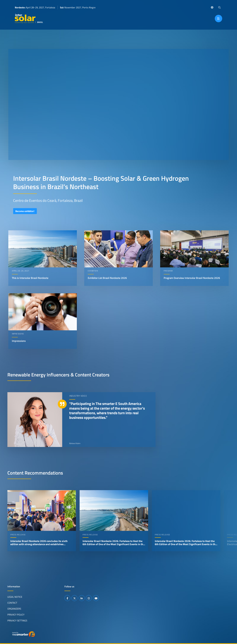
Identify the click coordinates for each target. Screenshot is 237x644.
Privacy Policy (16, 615)
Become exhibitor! (25, 211)
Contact (12, 603)
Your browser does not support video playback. (118, 104)
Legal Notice (15, 597)
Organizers (14, 609)
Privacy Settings (17, 620)
